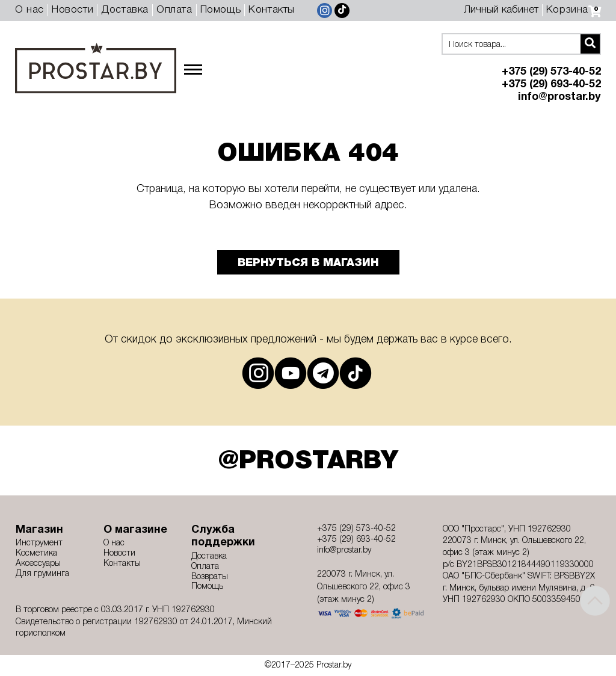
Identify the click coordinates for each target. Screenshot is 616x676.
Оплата (174, 10)
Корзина (574, 10)
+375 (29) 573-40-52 (551, 72)
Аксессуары (38, 564)
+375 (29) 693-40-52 (551, 85)
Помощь (221, 10)
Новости (72, 10)
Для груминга (42, 574)
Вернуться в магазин (308, 263)
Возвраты (210, 577)
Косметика (36, 554)
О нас (29, 10)
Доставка (125, 10)
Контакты (272, 10)
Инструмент (39, 543)
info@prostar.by (559, 97)
